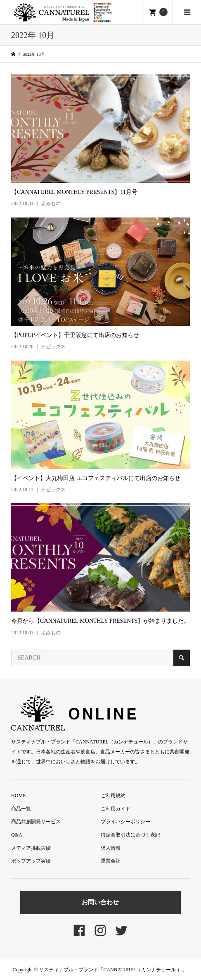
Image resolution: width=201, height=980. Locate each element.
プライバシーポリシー (125, 822)
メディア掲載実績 (31, 848)
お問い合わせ (100, 902)
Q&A (17, 835)
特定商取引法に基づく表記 (130, 835)
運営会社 (111, 861)
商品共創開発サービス (36, 822)
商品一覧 (21, 809)
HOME (18, 796)
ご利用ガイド (116, 809)
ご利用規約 (113, 796)
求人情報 (111, 848)
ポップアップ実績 (31, 861)
